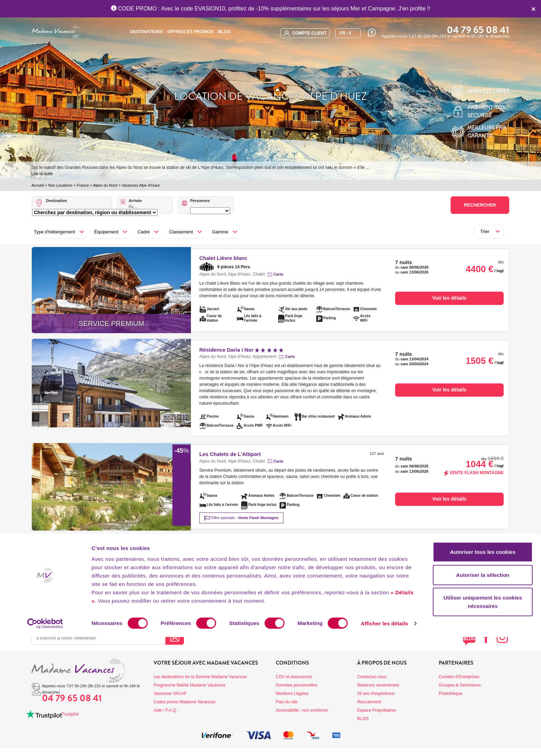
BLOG (225, 32)
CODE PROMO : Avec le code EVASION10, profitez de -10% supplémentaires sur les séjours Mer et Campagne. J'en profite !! (271, 9)
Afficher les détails (384, 742)
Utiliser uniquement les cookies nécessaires (483, 721)
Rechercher (480, 205)
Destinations (146, 32)
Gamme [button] (220, 232)
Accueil (38, 185)
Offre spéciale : (241, 518)
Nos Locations (60, 185)
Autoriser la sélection (483, 694)
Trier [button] (485, 231)
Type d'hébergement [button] (54, 232)
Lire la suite (42, 174)
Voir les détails (450, 298)
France (83, 185)
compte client (305, 33)
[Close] (533, 9)
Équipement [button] (106, 232)
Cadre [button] (144, 232)
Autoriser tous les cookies (483, 671)
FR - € (345, 33)
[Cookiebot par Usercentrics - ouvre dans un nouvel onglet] (45, 742)
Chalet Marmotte (220, 547)
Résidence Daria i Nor (241, 350)
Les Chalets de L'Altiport (230, 454)
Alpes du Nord (105, 185)
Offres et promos (191, 32)
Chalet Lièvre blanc (223, 258)
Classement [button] (181, 232)
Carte (278, 274)
